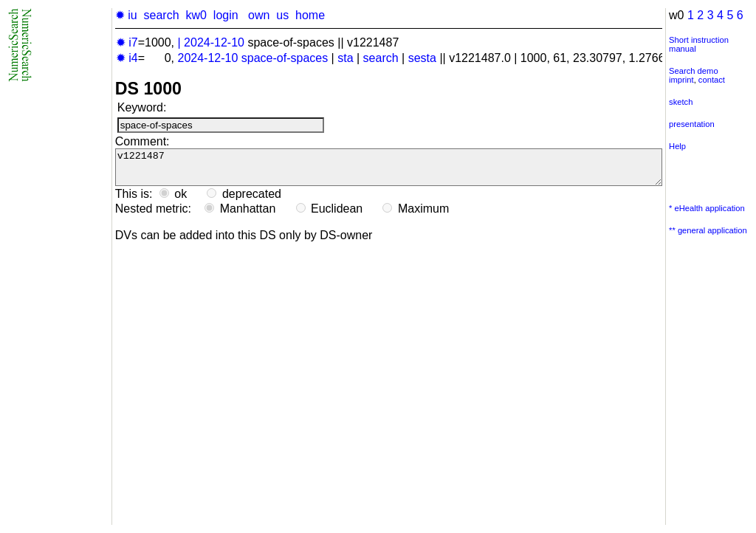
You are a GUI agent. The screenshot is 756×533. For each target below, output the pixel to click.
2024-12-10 (214, 42)
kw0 (196, 15)
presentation (692, 124)
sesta (422, 58)
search (162, 15)
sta (345, 58)
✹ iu (126, 15)
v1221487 (389, 171)
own (259, 15)
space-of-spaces (285, 58)
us (282, 15)
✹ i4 (127, 58)
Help (677, 146)
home (310, 15)
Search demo (694, 71)
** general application (708, 230)
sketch (681, 102)
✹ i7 (127, 42)
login (226, 15)
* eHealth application (707, 208)
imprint (681, 80)
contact (712, 80)
